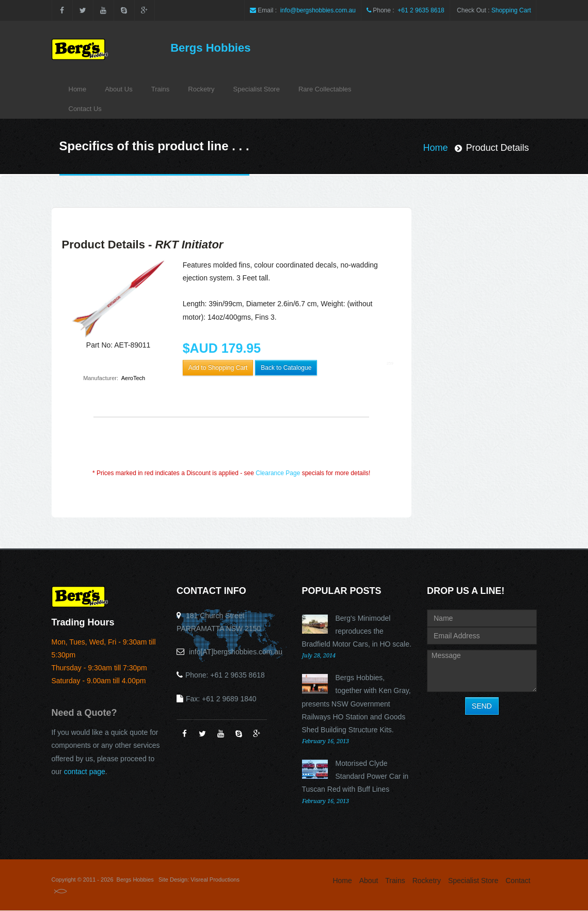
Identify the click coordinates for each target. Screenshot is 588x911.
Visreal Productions (215, 879)
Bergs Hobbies (210, 48)
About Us (118, 89)
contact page (85, 772)
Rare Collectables (325, 89)
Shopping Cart (511, 10)
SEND (482, 706)
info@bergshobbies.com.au (317, 10)
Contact (518, 881)
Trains (161, 89)
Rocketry (201, 89)
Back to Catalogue (286, 368)
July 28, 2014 (319, 656)
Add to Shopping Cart (218, 368)
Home (78, 89)
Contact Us (85, 109)
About (369, 881)
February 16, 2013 (325, 741)
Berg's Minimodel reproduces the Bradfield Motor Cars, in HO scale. (357, 631)
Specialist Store (257, 89)
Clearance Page (278, 473)
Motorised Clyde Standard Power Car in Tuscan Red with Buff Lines (355, 776)
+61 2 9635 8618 (420, 10)
